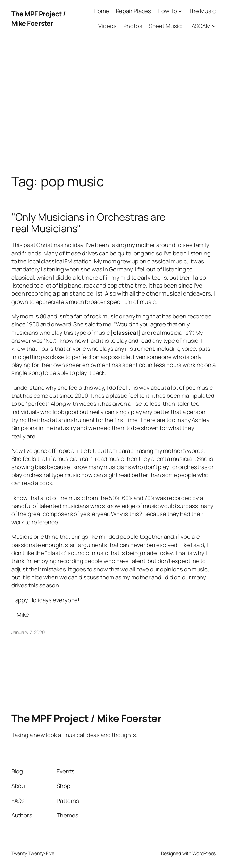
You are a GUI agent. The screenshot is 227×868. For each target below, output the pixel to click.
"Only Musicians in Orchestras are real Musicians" (89, 223)
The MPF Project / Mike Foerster (39, 18)
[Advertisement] (113, 109)
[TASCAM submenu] (214, 26)
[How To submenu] (180, 11)
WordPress (204, 853)
